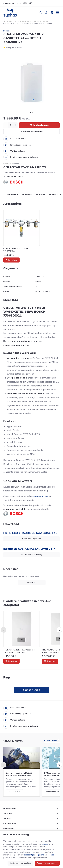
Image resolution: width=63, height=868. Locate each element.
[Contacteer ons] (9, 3)
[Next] (58, 195)
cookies (45, 844)
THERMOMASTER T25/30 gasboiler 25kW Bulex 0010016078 (19, 651)
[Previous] (4, 630)
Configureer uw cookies (20, 863)
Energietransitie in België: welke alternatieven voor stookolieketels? (19, 774)
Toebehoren (12, 194)
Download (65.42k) (31, 539)
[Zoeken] (41, 12)
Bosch (6, 31)
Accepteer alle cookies (47, 863)
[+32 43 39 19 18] (24, 3)
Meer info (41, 194)
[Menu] (58, 12)
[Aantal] (11, 125)
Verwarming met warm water (20, 22)
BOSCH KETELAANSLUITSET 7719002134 (17, 250)
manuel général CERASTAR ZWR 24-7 (29, 549)
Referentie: (7, 164)
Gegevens (27, 194)
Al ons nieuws (50, 740)
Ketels (36, 22)
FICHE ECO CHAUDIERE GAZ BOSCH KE (30, 533)
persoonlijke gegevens (34, 855)
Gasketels (46, 22)
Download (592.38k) (31, 555)
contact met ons (40, 496)
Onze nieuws (13, 741)
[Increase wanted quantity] (16, 125)
